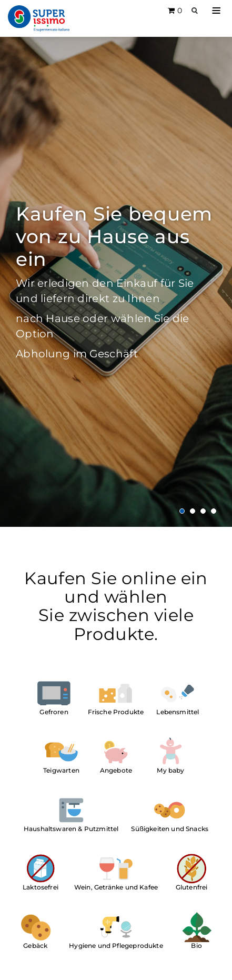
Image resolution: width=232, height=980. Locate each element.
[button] (216, 11)
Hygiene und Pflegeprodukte (116, 946)
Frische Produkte (116, 712)
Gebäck (35, 946)
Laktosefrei (41, 887)
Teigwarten (61, 770)
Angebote (116, 770)
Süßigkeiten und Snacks (170, 829)
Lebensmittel (178, 712)
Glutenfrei (192, 887)
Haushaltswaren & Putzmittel (71, 829)
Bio (196, 946)
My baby (170, 770)
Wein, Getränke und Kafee (116, 887)
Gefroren (54, 712)
